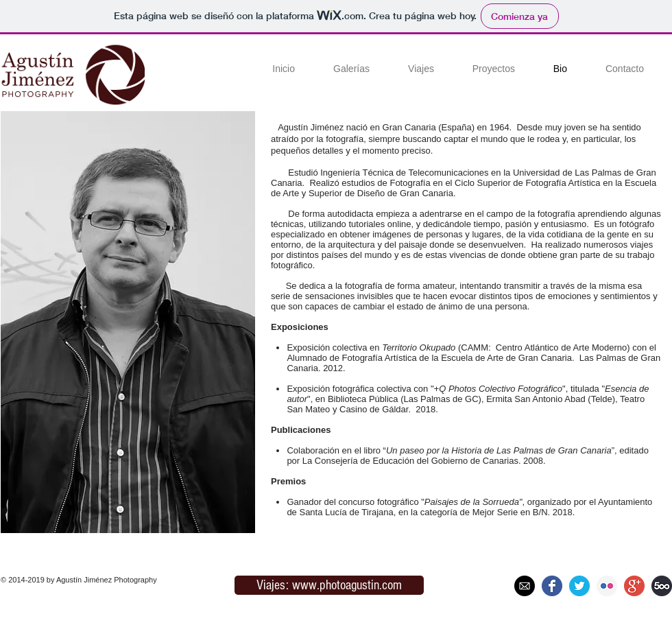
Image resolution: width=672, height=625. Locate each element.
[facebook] (552, 586)
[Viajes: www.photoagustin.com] (329, 585)
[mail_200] (525, 586)
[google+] (634, 586)
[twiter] (579, 586)
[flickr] (607, 586)
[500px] (662, 586)
